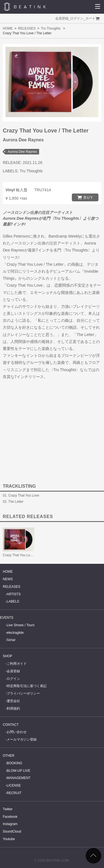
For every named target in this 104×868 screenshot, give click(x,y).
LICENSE (14, 785)
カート (90, 18)
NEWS (8, 579)
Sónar (11, 640)
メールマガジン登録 (22, 739)
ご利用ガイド (17, 664)
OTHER (9, 756)
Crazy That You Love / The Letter (27, 555)
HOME (8, 28)
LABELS (13, 601)
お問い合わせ (17, 732)
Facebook (10, 817)
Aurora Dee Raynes (22, 152)
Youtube (9, 839)
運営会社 (13, 701)
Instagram (10, 824)
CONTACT (11, 725)
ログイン (77, 18)
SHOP (7, 656)
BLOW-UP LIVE (18, 771)
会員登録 (62, 18)
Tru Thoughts (51, 28)
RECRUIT (14, 793)
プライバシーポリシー (23, 693)
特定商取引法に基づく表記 (27, 686)
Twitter (8, 809)
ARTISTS (14, 594)
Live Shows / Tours (21, 625)
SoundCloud (12, 831)
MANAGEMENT (19, 778)
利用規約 (13, 709)
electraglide (15, 633)
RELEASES (27, 28)
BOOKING (14, 763)
